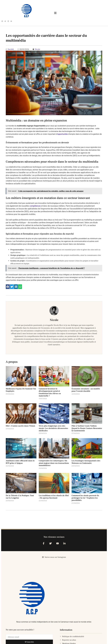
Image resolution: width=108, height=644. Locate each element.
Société (11, 49)
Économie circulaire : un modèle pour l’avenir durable (86, 390)
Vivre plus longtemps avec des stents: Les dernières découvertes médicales (53, 428)
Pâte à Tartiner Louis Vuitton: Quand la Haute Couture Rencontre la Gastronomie (87, 428)
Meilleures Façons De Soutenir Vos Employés (21, 390)
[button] (8, 287)
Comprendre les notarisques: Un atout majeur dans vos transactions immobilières (54, 463)
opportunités (63, 134)
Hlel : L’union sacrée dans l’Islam (20, 426)
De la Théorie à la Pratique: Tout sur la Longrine (20, 497)
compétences (35, 206)
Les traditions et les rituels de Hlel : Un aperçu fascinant (54, 497)
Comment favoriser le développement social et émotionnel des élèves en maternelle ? (50, 392)
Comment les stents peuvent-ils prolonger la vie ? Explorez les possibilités (85, 498)
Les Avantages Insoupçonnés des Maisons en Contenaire (86, 462)
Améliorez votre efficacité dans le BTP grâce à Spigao (20, 462)
